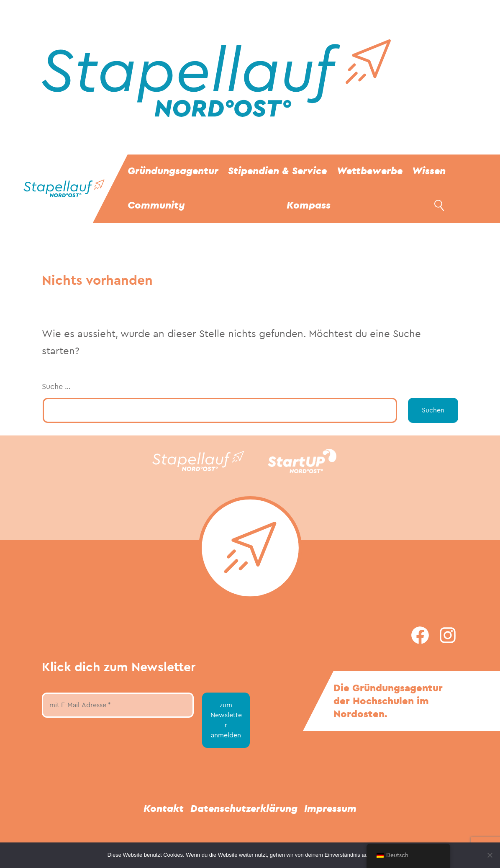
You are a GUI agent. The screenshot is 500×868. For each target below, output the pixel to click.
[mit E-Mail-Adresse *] (118, 705)
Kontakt (164, 809)
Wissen (429, 171)
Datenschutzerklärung (244, 809)
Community (156, 205)
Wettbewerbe (370, 171)
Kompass (309, 205)
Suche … (56, 387)
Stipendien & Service (277, 171)
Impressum (330, 809)
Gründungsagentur (173, 171)
